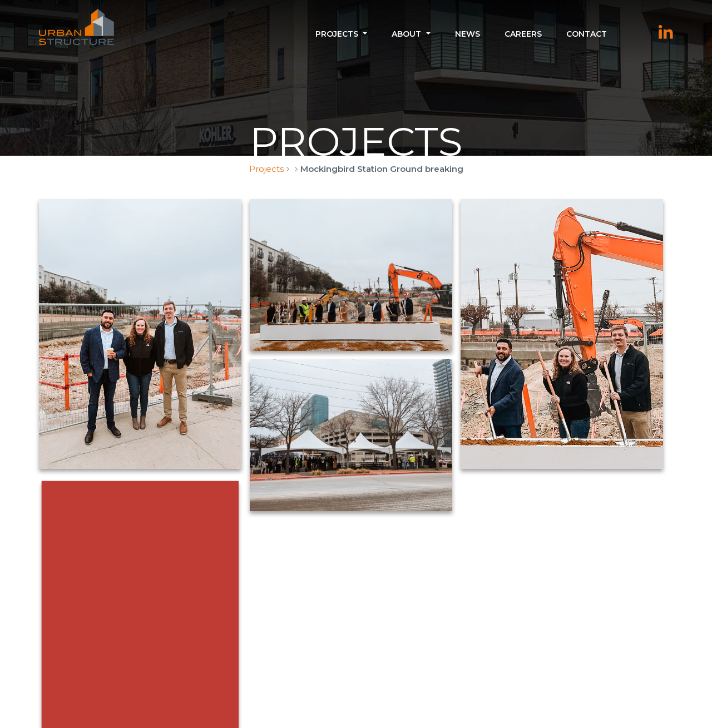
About (406, 34)
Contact (587, 34)
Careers (523, 34)
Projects (337, 34)
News (468, 34)
